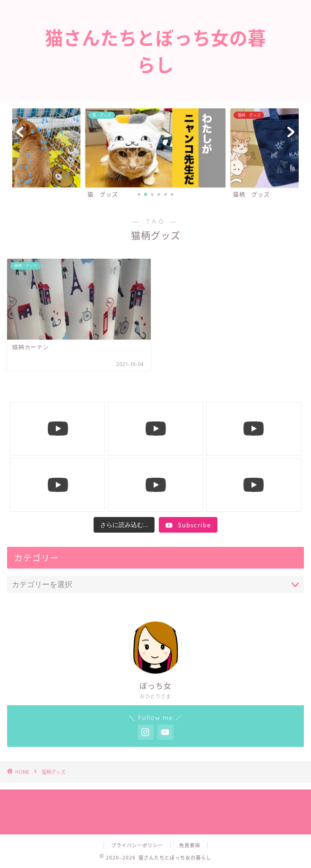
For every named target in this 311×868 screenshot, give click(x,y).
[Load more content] (124, 525)
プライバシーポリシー (137, 845)
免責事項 (190, 845)
